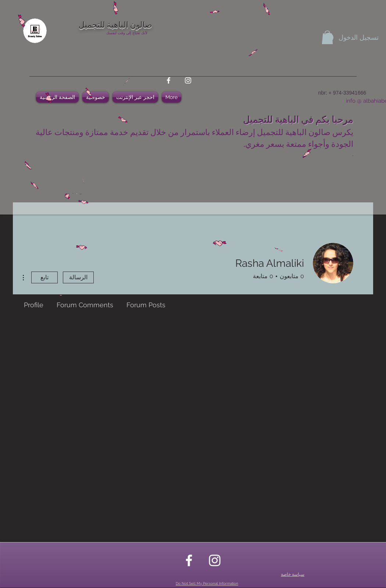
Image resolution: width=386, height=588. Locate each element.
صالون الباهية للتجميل (115, 24)
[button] (327, 37)
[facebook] (169, 80)
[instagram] (188, 80)
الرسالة (78, 277)
